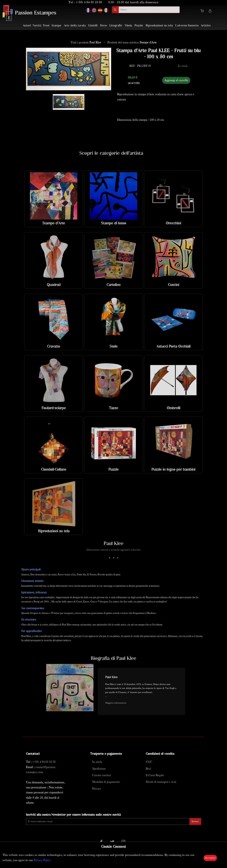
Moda (128, 26)
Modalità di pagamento (106, 782)
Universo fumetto (187, 26)
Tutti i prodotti (86, 43)
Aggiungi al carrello (176, 80)
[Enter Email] (108, 821)
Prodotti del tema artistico (132, 43)
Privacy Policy (42, 860)
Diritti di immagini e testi (161, 782)
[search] (149, 10)
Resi (148, 769)
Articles (206, 26)
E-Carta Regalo (155, 775)
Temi (46, 26)
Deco (103, 26)
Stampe (56, 26)
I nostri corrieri (102, 775)
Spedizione (99, 769)
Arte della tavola (75, 26)
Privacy (97, 789)
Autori (27, 26)
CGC (149, 762)
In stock (97, 762)
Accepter (210, 858)
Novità (37, 26)
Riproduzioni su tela (159, 26)
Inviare (195, 822)
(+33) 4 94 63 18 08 (89, 2)
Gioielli (93, 26)
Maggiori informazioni (116, 703)
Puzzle (139, 26)
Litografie (116, 26)
